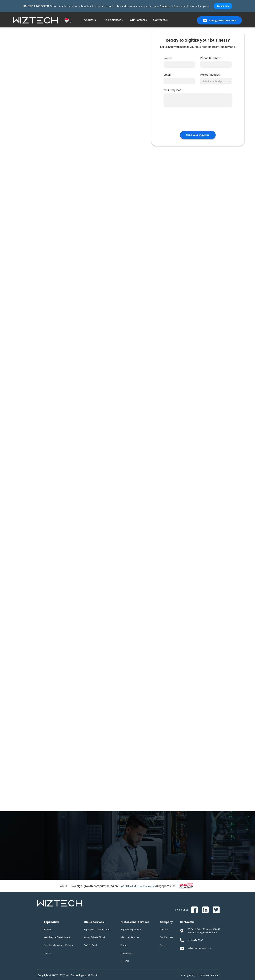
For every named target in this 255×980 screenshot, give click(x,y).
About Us (90, 20)
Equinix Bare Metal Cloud (97, 929)
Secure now (223, 6)
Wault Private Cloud (94, 937)
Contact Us (187, 922)
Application (51, 922)
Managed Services (130, 937)
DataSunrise (127, 953)
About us (164, 929)
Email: (167, 75)
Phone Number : (210, 58)
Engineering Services (131, 929)
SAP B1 (47, 929)
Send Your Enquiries (198, 135)
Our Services (113, 20)
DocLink (48, 953)
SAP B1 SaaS (90, 945)
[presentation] (198, 121)
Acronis (125, 961)
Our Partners (166, 937)
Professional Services (135, 922)
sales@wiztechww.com (222, 20)
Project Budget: (210, 75)
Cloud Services (94, 922)
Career (163, 945)
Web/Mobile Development (57, 937)
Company (166, 922)
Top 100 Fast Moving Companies (137, 886)
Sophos (124, 945)
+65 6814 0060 (195, 940)
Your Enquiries (172, 90)
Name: (168, 58)
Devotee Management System (59, 945)
